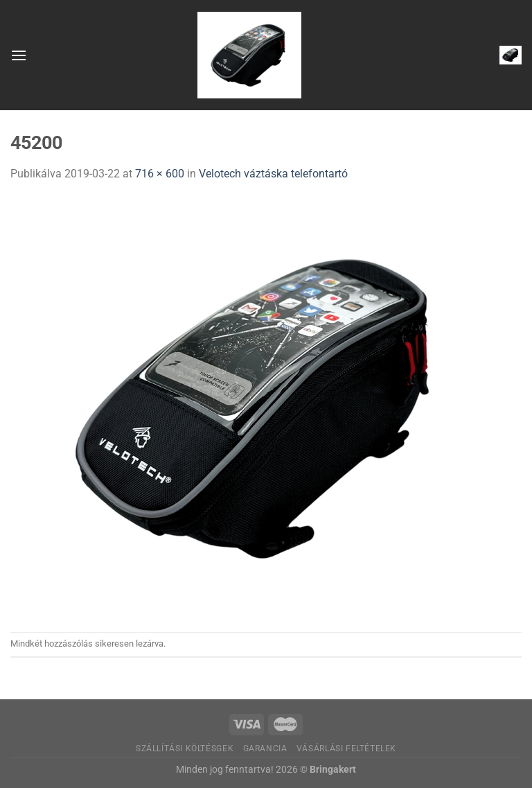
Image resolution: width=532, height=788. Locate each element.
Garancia (265, 748)
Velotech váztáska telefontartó (273, 174)
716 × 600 (160, 174)
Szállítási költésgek (185, 748)
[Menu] (19, 55)
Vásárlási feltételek (346, 748)
